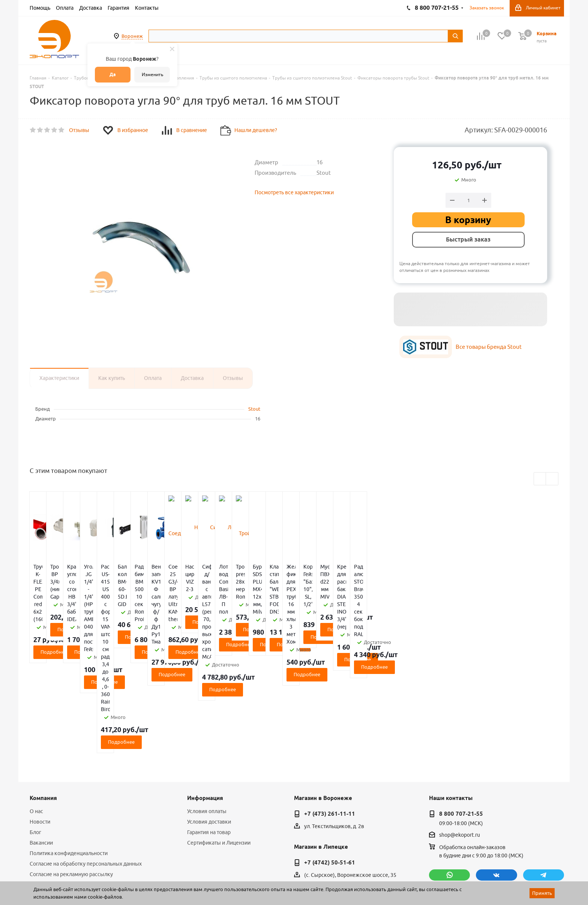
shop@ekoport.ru (460, 723)
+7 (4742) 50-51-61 (330, 750)
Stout (254, 409)
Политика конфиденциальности (69, 741)
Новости (40, 709)
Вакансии (41, 730)
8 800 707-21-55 (461, 701)
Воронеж (132, 36)
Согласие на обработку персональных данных (86, 751)
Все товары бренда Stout (489, 347)
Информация (205, 686)
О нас (36, 699)
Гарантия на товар (209, 720)
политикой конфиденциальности (468, 795)
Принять (542, 893)
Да (113, 74)
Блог (35, 720)
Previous (540, 479)
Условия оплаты (207, 699)
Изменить (152, 74)
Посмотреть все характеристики (294, 192)
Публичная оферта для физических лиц (78, 772)
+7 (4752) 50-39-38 (330, 799)
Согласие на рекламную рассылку (71, 762)
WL (81, 872)
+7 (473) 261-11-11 (330, 701)
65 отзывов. (123, 880)
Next (552, 479)
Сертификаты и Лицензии (219, 730)
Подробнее (74, 607)
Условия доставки (209, 709)
